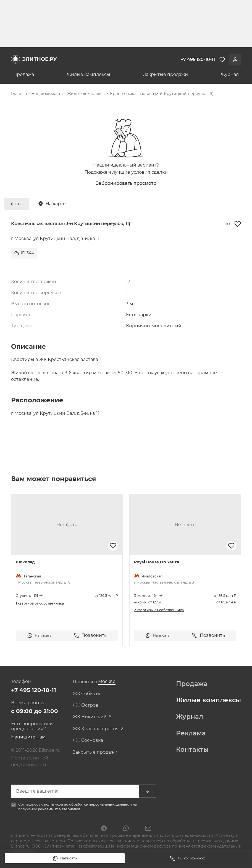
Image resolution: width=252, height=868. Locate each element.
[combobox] (107, 682)
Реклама (191, 734)
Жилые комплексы (88, 75)
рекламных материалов (59, 809)
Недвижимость (47, 94)
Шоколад (25, 562)
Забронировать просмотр (126, 183)
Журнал (230, 75)
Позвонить (90, 635)
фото (17, 204)
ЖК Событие (87, 694)
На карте (52, 204)
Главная (19, 94)
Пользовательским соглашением (102, 841)
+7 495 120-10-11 (34, 690)
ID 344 (24, 253)
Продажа (24, 75)
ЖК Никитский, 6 (92, 717)
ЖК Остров (86, 705)
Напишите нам (28, 737)
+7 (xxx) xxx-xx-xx (187, 858)
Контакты (192, 750)
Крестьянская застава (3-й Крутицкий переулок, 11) (162, 94)
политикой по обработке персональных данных (87, 804)
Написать (65, 858)
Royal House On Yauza (157, 562)
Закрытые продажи (166, 75)
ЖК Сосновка (88, 740)
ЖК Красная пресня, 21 (99, 729)
